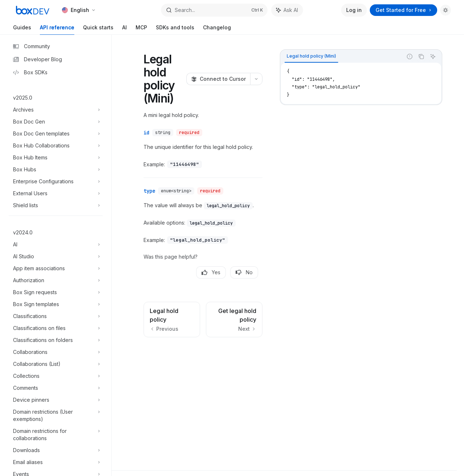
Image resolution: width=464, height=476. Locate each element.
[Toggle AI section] (56, 245)
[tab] (311, 56)
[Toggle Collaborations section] (56, 352)
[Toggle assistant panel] (287, 10)
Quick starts (98, 30)
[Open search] (214, 10)
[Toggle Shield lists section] (56, 205)
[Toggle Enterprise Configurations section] (56, 181)
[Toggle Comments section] (56, 388)
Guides (22, 30)
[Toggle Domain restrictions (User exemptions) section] (56, 416)
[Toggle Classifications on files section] (56, 328)
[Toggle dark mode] (446, 10)
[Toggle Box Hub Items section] (56, 158)
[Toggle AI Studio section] (56, 256)
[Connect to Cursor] (218, 79)
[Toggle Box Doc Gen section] (56, 122)
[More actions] (256, 79)
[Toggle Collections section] (56, 376)
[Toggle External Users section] (56, 193)
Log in (354, 10)
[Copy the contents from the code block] (421, 57)
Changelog (217, 30)
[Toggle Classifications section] (56, 316)
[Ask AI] (433, 57)
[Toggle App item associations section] (56, 268)
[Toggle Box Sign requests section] (56, 292)
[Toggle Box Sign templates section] (56, 304)
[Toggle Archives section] (56, 110)
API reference (57, 30)
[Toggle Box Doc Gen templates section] (56, 134)
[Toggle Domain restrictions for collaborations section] (56, 435)
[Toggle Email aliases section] (56, 462)
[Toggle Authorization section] (56, 280)
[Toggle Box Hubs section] (56, 170)
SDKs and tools (175, 30)
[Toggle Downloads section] (56, 450)
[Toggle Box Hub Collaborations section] (56, 146)
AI (125, 30)
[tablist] (341, 57)
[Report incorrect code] (410, 57)
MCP (141, 30)
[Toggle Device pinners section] (56, 400)
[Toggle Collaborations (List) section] (56, 364)
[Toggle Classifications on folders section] (56, 340)
